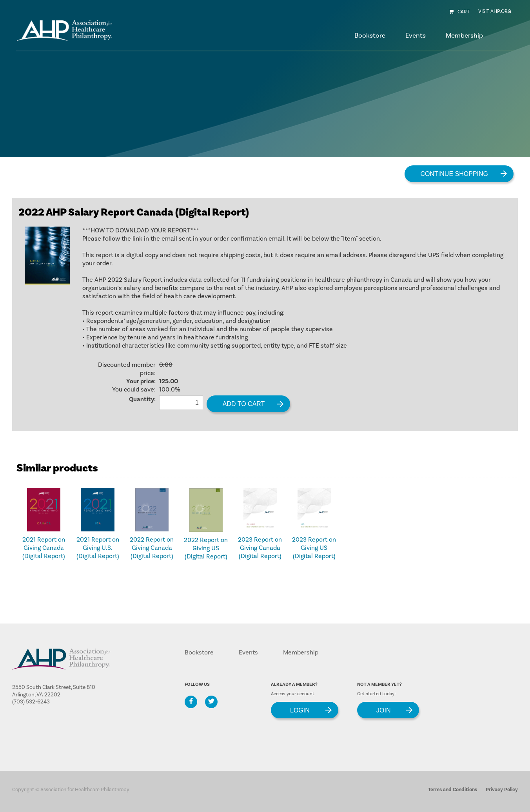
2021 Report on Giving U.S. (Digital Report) (98, 548)
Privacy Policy (502, 790)
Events (248, 652)
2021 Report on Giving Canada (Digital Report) (44, 548)
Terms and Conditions (453, 790)
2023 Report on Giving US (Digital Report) (314, 548)
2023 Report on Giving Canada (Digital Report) (260, 548)
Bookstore (370, 36)
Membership (301, 652)
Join (383, 710)
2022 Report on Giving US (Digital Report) (206, 548)
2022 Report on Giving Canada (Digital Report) (152, 548)
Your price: (141, 381)
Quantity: (142, 399)
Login (300, 710)
